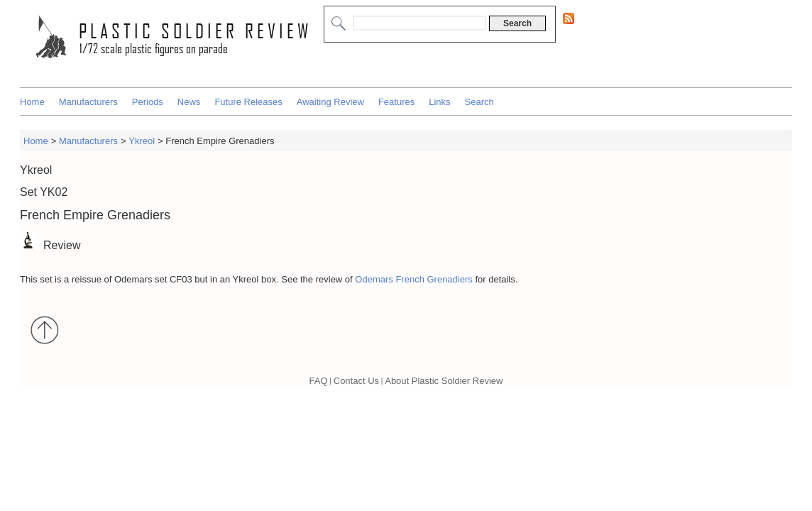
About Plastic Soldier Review (444, 381)
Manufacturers (88, 102)
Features (396, 102)
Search (479, 102)
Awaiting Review (330, 102)
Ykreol (142, 141)
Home (32, 102)
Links (439, 102)
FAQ (319, 381)
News (189, 102)
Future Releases (248, 102)
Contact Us (356, 381)
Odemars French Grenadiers (413, 279)
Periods (148, 102)
